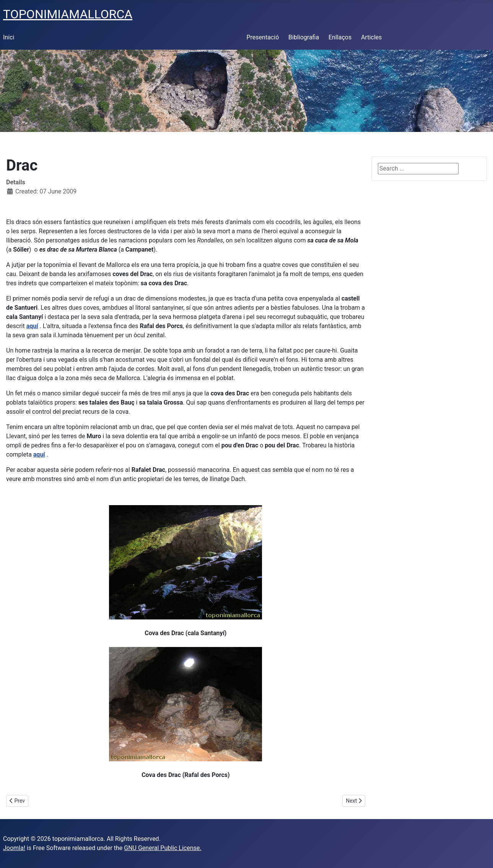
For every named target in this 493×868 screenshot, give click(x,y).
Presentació (263, 37)
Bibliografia (304, 37)
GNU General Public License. (163, 848)
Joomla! (14, 848)
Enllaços (340, 37)
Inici (9, 37)
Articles (371, 37)
